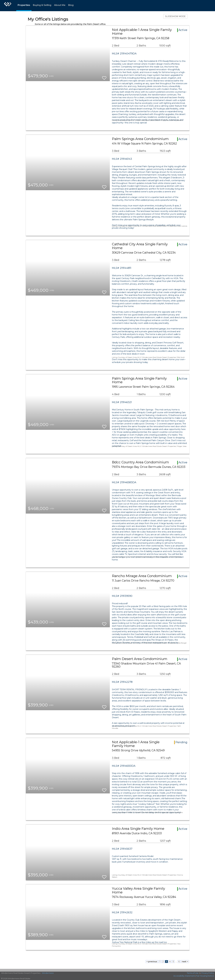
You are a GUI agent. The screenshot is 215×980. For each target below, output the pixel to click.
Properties (24, 5)
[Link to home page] (8, 6)
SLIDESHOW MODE (175, 16)
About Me (60, 5)
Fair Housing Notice (205, 976)
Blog (71, 5)
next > (185, 962)
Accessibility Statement (184, 976)
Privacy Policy (208, 973)
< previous (152, 962)
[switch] (104, 77)
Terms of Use (193, 973)
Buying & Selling (42, 5)
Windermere (48, 973)
